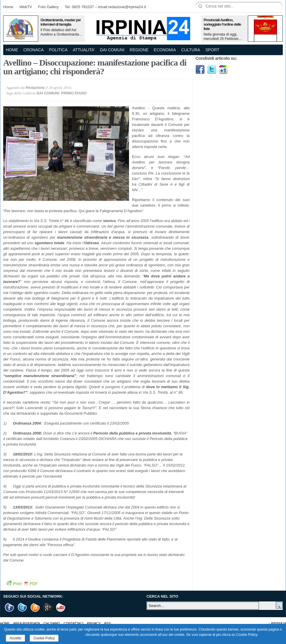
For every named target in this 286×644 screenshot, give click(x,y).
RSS (108, 623)
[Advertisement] (239, 118)
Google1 (223, 70)
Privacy (94, 623)
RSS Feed (35, 607)
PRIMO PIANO (74, 93)
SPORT (212, 50)
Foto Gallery (48, 7)
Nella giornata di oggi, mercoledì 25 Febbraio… (223, 37)
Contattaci (74, 623)
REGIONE (139, 50)
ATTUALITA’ (84, 50)
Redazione (35, 88)
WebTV (26, 7)
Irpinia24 (277, 623)
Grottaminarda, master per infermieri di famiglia (61, 22)
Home (8, 7)
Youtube (61, 607)
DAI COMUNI (112, 50)
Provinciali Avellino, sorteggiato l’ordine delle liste (222, 24)
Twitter (212, 70)
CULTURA (191, 50)
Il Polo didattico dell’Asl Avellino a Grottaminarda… (61, 32)
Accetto (15, 638)
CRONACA (33, 50)
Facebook (200, 70)
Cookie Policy (44, 638)
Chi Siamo (52, 623)
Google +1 (48, 607)
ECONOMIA (165, 50)
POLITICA (58, 50)
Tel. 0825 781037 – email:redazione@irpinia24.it (105, 7)
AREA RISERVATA (27, 623)
